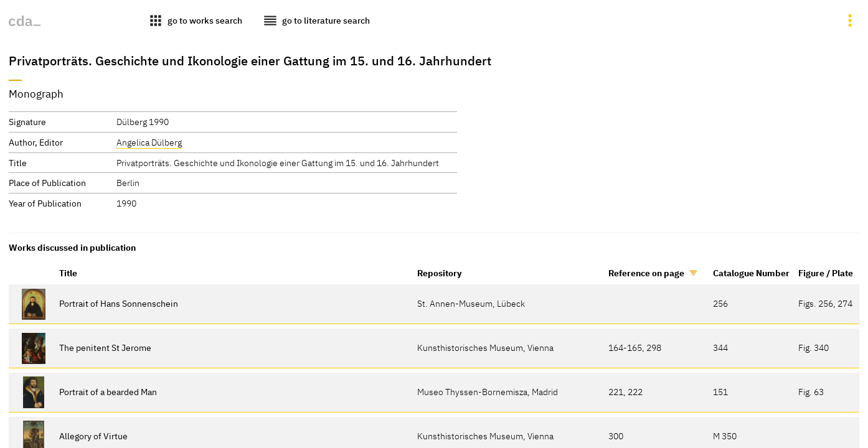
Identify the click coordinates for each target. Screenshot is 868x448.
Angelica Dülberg (149, 142)
